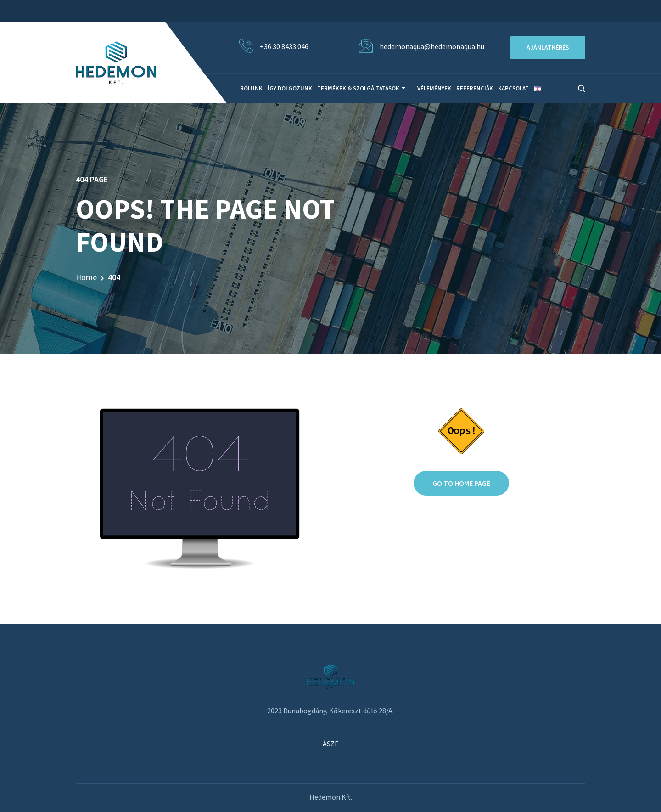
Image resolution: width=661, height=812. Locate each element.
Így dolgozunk (290, 88)
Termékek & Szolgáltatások (358, 88)
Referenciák (475, 88)
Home (86, 277)
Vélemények (434, 88)
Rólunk (251, 88)
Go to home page (461, 483)
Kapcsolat (513, 88)
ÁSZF (330, 744)
